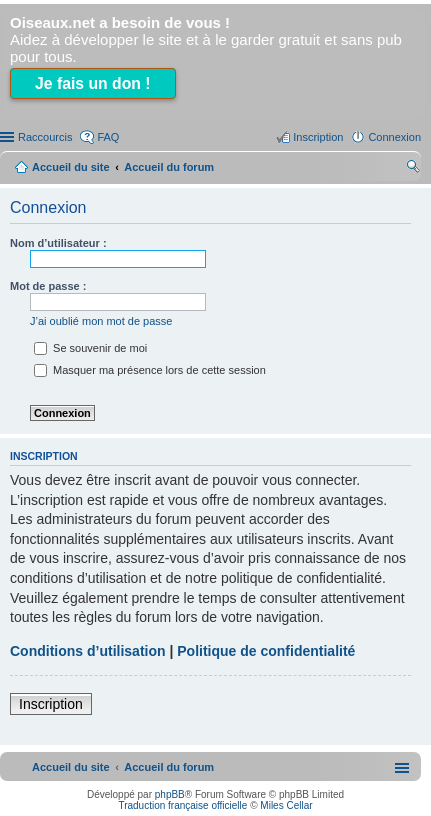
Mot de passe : (48, 286)
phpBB (170, 794)
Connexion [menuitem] (394, 137)
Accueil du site (71, 167)
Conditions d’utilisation (88, 651)
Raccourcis (45, 137)
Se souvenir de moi (90, 348)
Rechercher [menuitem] (413, 169)
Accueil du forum (169, 167)
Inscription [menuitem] (318, 137)
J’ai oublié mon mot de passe (101, 321)
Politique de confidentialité (266, 651)
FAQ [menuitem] (108, 137)
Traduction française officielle (182, 805)
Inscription (51, 704)
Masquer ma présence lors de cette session (150, 370)
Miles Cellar (286, 805)
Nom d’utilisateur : (58, 243)
